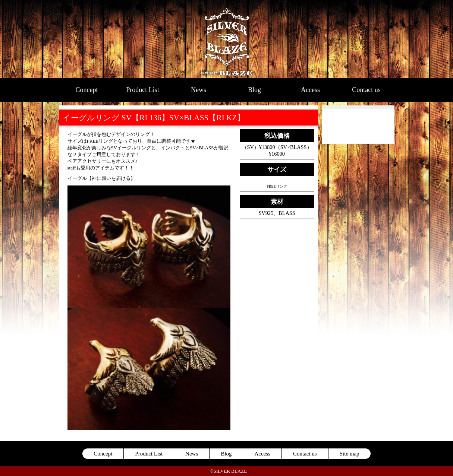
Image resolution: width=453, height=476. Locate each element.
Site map (350, 454)
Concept (87, 90)
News (199, 90)
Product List (143, 90)
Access (310, 90)
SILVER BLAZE (226, 39)
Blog (254, 90)
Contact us (366, 90)
